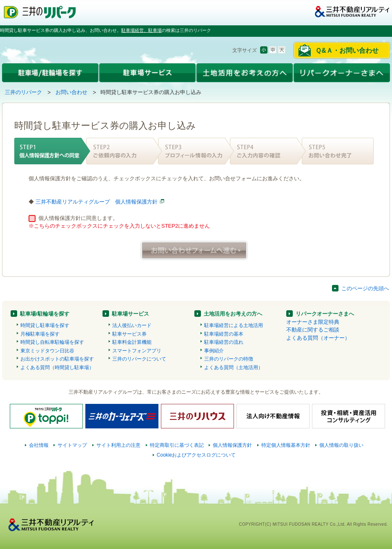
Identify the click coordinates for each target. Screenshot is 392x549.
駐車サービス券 (129, 334)
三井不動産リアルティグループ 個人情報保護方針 (97, 202)
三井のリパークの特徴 (229, 359)
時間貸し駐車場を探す (45, 325)
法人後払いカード (132, 325)
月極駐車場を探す (40, 334)
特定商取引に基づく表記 (177, 445)
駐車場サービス (130, 314)
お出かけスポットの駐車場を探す (57, 359)
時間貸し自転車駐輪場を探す (52, 342)
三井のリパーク (23, 92)
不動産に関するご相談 (313, 330)
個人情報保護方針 (232, 445)
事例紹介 (214, 351)
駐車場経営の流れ (224, 342)
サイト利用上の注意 (118, 445)
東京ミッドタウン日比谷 (47, 351)
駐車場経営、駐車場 (141, 30)
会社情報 (39, 445)
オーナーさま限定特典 (313, 322)
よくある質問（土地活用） (234, 367)
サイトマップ (72, 445)
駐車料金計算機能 (132, 342)
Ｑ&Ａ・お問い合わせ (347, 50)
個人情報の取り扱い (341, 445)
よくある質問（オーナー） (318, 338)
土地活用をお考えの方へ (233, 314)
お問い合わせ (71, 92)
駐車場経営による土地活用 (234, 325)
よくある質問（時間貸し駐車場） (57, 367)
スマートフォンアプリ (137, 351)
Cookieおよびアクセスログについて (196, 455)
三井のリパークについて (139, 359)
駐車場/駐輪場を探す (45, 314)
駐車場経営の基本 (224, 334)
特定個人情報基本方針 (286, 445)
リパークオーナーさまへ (325, 314)
